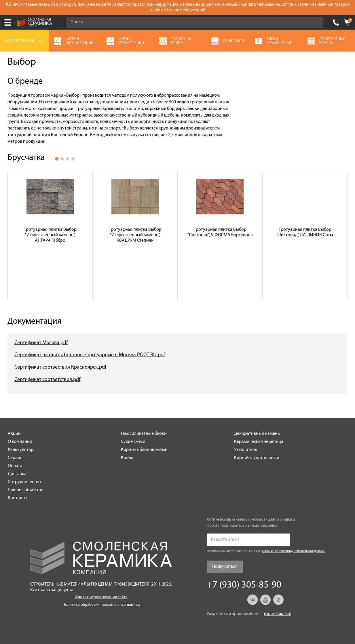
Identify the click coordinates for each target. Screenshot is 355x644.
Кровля (128, 458)
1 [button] (57, 159)
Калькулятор (21, 450)
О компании (20, 442)
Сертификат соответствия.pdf (47, 380)
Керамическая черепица (259, 442)
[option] (50, 236)
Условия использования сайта (101, 597)
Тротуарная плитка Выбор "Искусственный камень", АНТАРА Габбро (50, 235)
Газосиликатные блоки (144, 434)
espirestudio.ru (278, 614)
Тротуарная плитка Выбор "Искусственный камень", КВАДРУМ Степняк (135, 235)
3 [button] (68, 159)
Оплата (15, 466)
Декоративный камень (257, 434)
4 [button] (73, 159)
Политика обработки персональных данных (101, 605)
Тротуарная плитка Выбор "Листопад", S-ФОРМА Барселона (220, 232)
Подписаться (225, 567)
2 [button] (62, 159)
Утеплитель (246, 450)
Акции (14, 434)
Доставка (17, 474)
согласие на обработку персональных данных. (293, 551)
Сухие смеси (133, 442)
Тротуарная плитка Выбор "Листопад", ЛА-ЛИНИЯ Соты (305, 232)
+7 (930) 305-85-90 (336, 22)
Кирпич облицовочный (144, 450)
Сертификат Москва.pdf (41, 343)
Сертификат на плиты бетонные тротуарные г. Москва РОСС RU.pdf (90, 355)
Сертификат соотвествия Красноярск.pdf (60, 367)
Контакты (18, 498)
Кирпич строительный (257, 458)
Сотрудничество (24, 482)
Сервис (15, 458)
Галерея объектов (26, 490)
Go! (316, 22)
